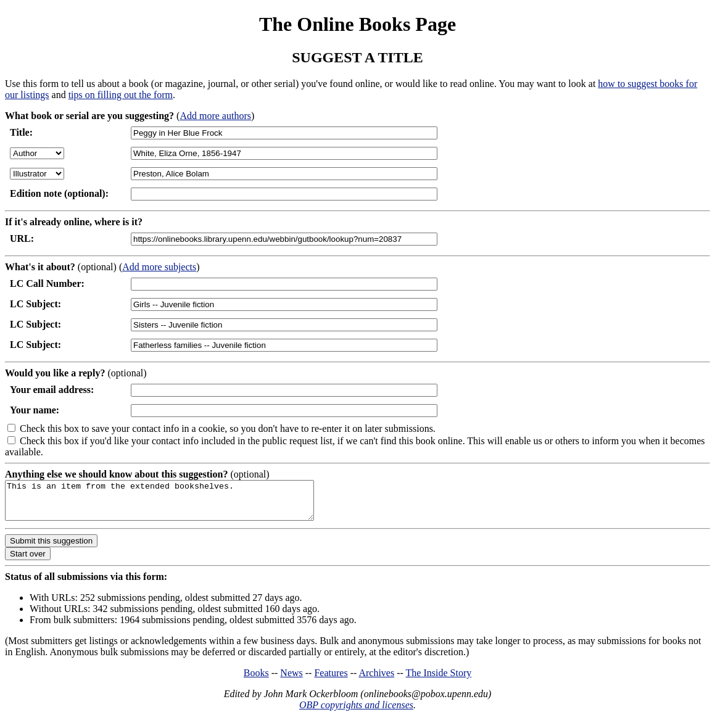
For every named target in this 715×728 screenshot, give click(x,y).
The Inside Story (439, 680)
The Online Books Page (357, 24)
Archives (376, 680)
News (291, 680)
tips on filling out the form (121, 95)
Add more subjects (159, 267)
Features (331, 680)
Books (256, 680)
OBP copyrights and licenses (356, 712)
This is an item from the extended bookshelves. (178, 504)
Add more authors (215, 116)
